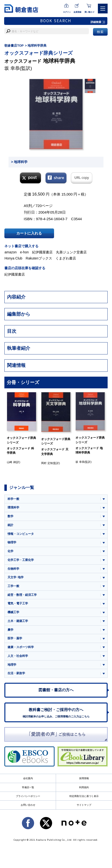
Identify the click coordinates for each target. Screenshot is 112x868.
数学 (10, 516)
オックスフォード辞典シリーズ (38, 53)
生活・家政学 (16, 673)
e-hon (24, 252)
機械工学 (13, 612)
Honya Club (13, 258)
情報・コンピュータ (21, 534)
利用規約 (84, 787)
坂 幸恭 (12, 68)
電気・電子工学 (18, 603)
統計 (10, 525)
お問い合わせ (28, 805)
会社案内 (28, 778)
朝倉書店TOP (14, 46)
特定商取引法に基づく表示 (84, 796)
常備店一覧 (28, 787)
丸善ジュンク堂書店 (71, 252)
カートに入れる (29, 233)
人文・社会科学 (18, 656)
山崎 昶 (11, 462)
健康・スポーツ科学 (21, 647)
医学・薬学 (15, 638)
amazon (10, 252)
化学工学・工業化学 (21, 560)
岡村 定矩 (47, 463)
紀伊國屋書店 (42, 252)
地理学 (12, 665)
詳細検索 (98, 22)
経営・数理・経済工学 (22, 595)
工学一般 (13, 586)
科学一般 (13, 499)
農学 (10, 630)
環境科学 (13, 507)
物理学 (12, 542)
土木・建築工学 (18, 621)
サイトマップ (84, 805)
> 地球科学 (19, 162)
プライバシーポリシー (28, 796)
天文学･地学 (16, 577)
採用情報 (84, 778)
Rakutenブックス (39, 258)
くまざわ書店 (66, 258)
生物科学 (13, 569)
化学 (10, 551)
